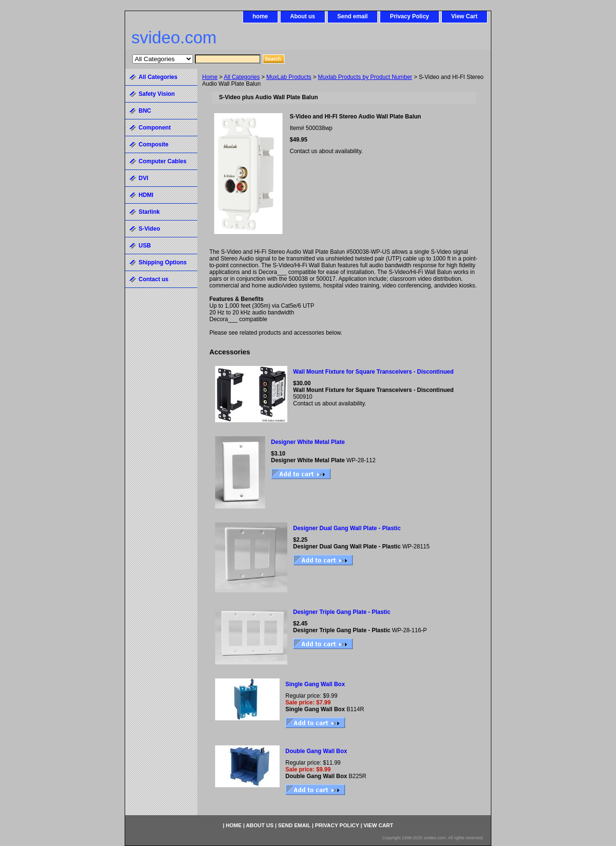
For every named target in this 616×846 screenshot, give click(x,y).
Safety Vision (157, 94)
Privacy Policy (409, 16)
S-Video (149, 229)
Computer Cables (162, 161)
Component (155, 128)
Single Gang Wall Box (315, 684)
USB (145, 246)
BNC (145, 111)
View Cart (464, 16)
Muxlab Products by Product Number (365, 77)
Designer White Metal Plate (308, 442)
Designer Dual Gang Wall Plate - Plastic (347, 528)
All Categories (242, 77)
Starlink (149, 212)
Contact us (154, 279)
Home (210, 77)
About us (303, 16)
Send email (353, 16)
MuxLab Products (289, 77)
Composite (154, 144)
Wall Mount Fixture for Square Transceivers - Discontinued (373, 372)
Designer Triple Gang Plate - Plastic (342, 612)
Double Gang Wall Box (316, 751)
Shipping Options (163, 262)
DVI (143, 178)
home (260, 16)
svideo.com (174, 37)
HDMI (146, 195)
